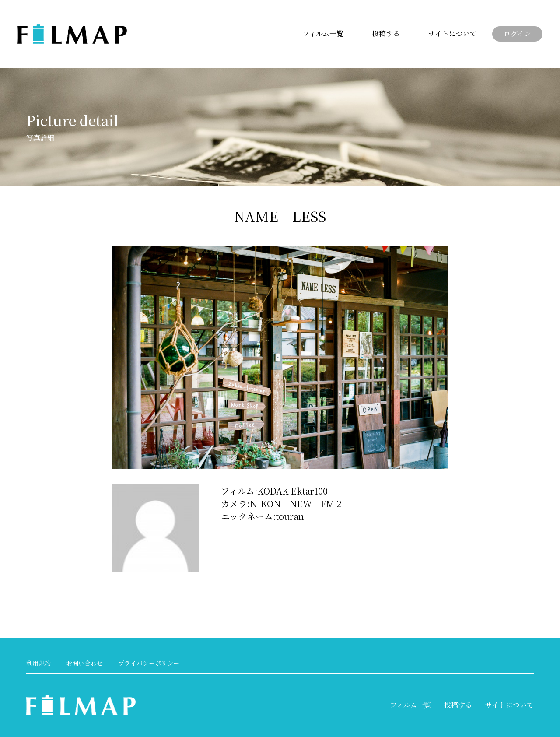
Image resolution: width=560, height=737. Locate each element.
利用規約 (38, 663)
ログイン (517, 33)
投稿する (386, 33)
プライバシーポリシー (149, 663)
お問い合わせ (84, 663)
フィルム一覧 (323, 33)
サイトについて (453, 33)
